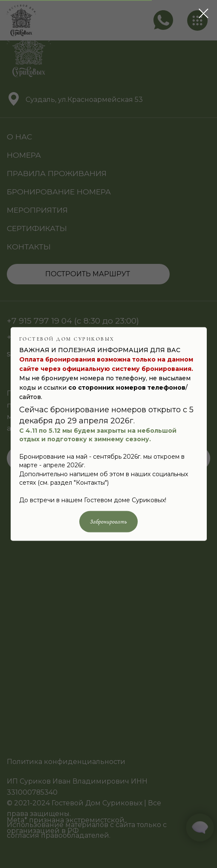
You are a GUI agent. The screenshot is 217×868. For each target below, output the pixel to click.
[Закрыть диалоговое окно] (204, 13)
